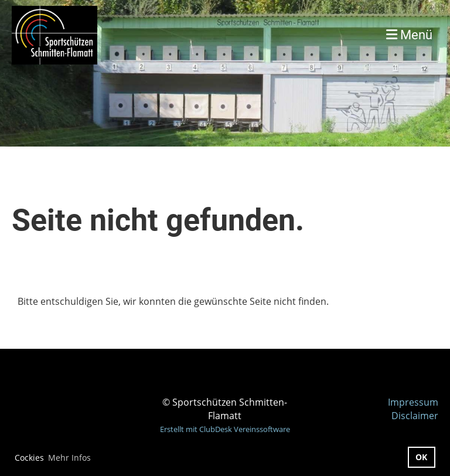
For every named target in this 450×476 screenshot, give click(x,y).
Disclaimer (415, 416)
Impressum (413, 402)
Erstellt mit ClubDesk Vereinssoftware (225, 429)
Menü (409, 35)
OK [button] (421, 457)
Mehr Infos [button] (69, 458)
